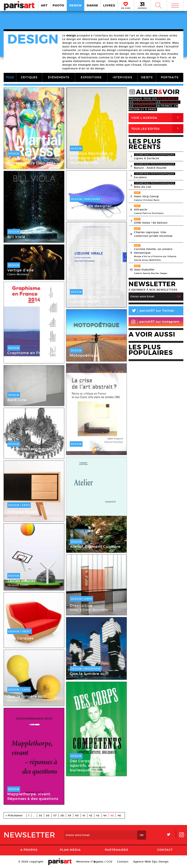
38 (62, 815)
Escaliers (140, 177)
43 (98, 815)
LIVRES (109, 5)
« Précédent (14, 815)
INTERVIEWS (122, 77)
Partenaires (117, 850)
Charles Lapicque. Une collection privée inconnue (153, 234)
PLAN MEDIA (70, 850)
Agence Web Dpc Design (151, 862)
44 (105, 815)
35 (41, 815)
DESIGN (76, 5)
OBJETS (147, 77)
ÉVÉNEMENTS (59, 77)
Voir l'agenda (157, 118)
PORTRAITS (170, 77)
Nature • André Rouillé (150, 168)
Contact (165, 850)
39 (69, 815)
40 (77, 815)
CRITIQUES (29, 77)
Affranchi (141, 210)
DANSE (92, 5)
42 (91, 815)
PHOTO (58, 5)
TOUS (10, 77)
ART (44, 5)
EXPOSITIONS (91, 77)
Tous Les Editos (157, 129)
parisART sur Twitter (151, 311)
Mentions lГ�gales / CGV (94, 862)
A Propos (29, 850)
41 (84, 815)
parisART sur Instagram (155, 322)
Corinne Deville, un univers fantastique (153, 251)
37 (55, 815)
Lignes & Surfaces (147, 158)
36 (48, 815)
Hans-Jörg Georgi (147, 196)
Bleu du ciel (143, 187)
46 (119, 815)
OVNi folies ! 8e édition (151, 223)
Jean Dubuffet (144, 270)
